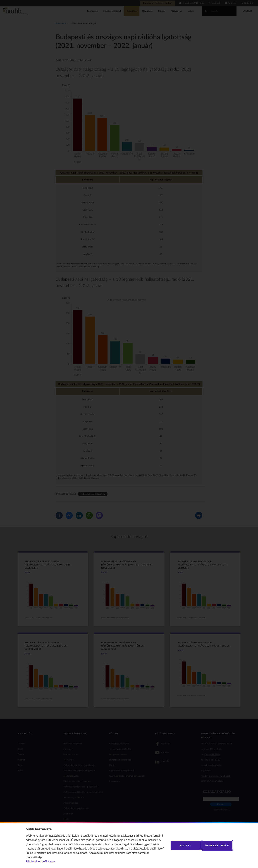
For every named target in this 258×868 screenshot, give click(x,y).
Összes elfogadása (217, 845)
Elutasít (186, 845)
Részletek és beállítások (40, 862)
